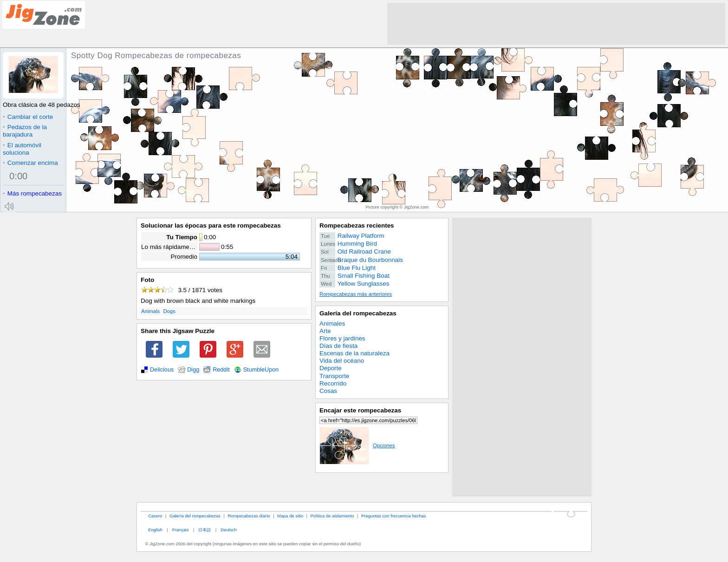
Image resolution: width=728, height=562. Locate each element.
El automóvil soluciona (22, 149)
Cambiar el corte (28, 117)
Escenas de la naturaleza (354, 353)
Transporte (334, 376)
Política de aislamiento (332, 516)
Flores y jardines (342, 338)
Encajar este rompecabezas (360, 410)
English (155, 530)
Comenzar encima (30, 163)
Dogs (169, 311)
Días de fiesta (338, 346)
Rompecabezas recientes (357, 225)
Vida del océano (342, 361)
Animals (150, 311)
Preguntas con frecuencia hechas (393, 516)
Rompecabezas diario (249, 516)
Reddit (221, 370)
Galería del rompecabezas (358, 313)
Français (181, 530)
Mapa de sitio (290, 516)
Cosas (328, 391)
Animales (332, 323)
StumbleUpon (261, 370)
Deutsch (228, 530)
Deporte (331, 368)
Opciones (357, 445)
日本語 (205, 530)
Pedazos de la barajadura (25, 131)
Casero (155, 516)
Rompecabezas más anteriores (356, 294)
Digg (193, 370)
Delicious (162, 370)
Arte (325, 331)
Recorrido (333, 383)
